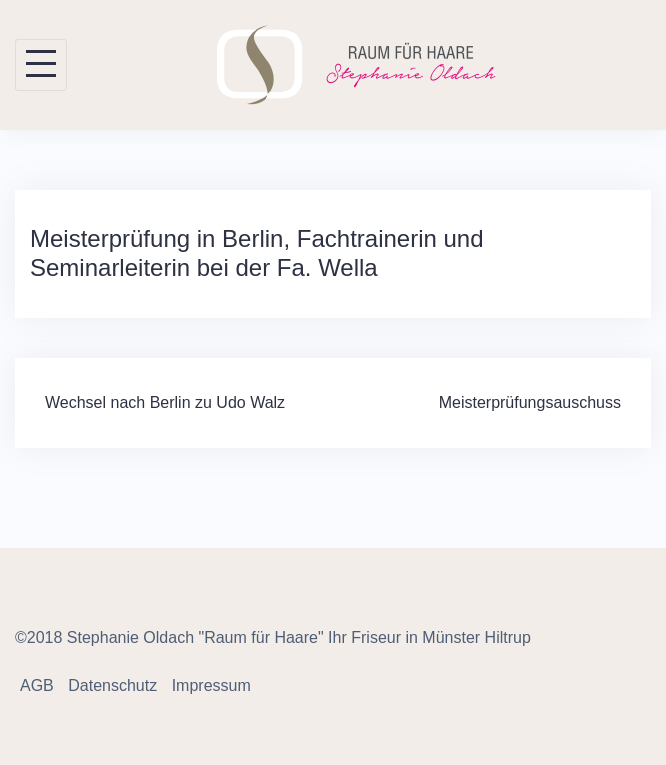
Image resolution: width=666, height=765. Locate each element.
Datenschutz (112, 685)
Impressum (211, 685)
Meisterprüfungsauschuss (530, 402)
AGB (37, 685)
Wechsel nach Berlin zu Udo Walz (165, 402)
